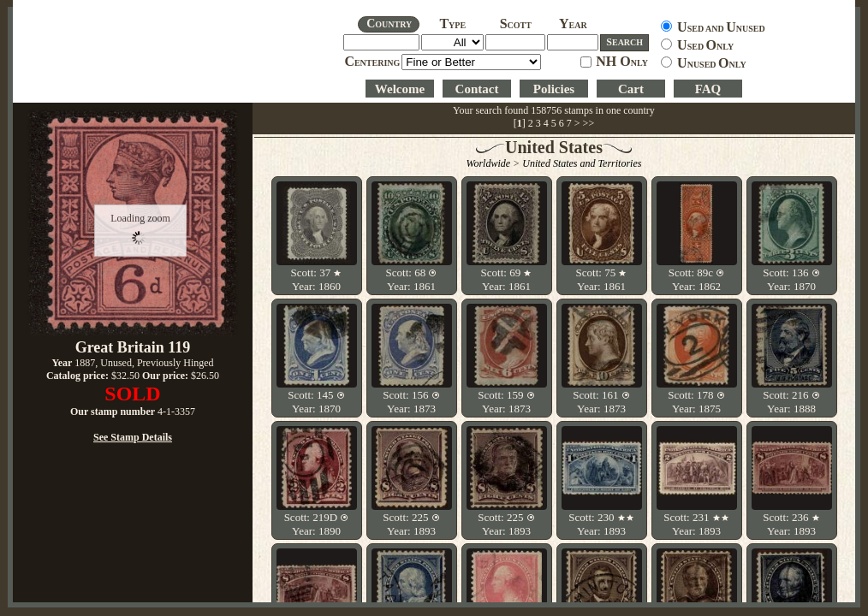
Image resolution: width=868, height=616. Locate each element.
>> (589, 123)
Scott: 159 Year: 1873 (506, 402)
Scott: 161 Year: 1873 (601, 402)
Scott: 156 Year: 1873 (411, 402)
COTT (516, 25)
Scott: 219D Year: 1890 (317, 524)
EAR (573, 25)
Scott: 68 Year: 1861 (412, 279)
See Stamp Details (133, 437)
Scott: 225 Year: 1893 (411, 524)
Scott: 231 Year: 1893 (696, 524)
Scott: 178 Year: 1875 (696, 402)
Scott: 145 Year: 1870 (316, 402)
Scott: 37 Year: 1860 (317, 279)
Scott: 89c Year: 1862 (697, 279)
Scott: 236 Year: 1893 (791, 524)
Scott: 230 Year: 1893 (601, 524)
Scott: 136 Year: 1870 (791, 279)
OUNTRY (389, 24)
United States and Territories (582, 163)
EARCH (624, 42)
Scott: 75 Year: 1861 (602, 279)
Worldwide (489, 163)
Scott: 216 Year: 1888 (791, 402)
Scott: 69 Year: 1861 (507, 279)
